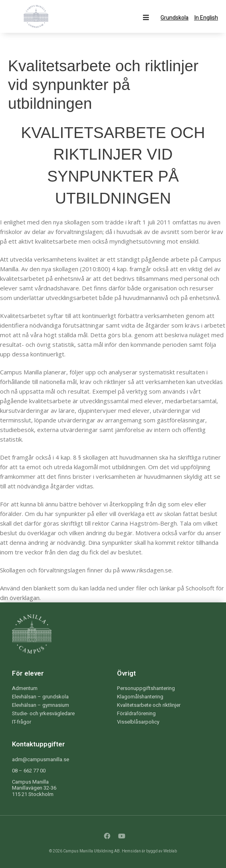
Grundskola (174, 18)
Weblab (170, 851)
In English (206, 18)
